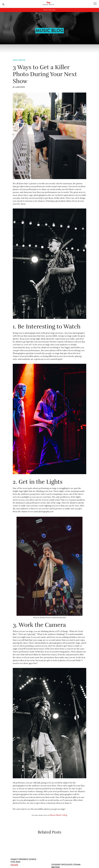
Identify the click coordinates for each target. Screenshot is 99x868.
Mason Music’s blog (58, 815)
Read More (14, 865)
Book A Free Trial (49, 10)
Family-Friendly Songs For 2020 (23, 861)
